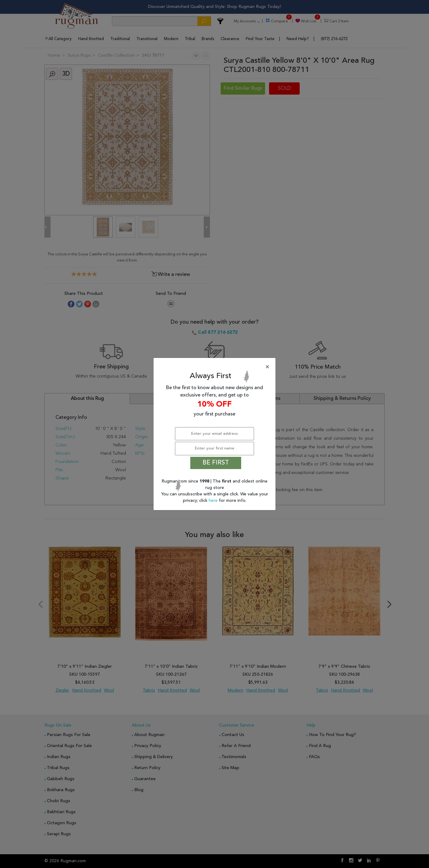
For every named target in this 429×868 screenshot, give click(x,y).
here (214, 501)
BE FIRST (216, 463)
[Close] (216, 367)
